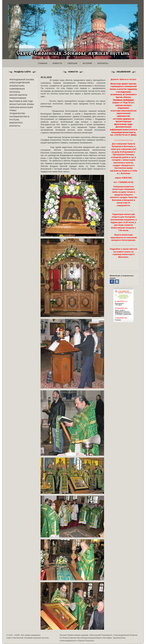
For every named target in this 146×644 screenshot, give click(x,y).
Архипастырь (17, 86)
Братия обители (18, 95)
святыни (72, 63)
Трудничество (17, 113)
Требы (13, 110)
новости (57, 63)
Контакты (15, 126)
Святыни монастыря (21, 107)
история (87, 63)
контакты (103, 63)
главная (43, 63)
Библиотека (16, 123)
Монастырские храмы (22, 104)
